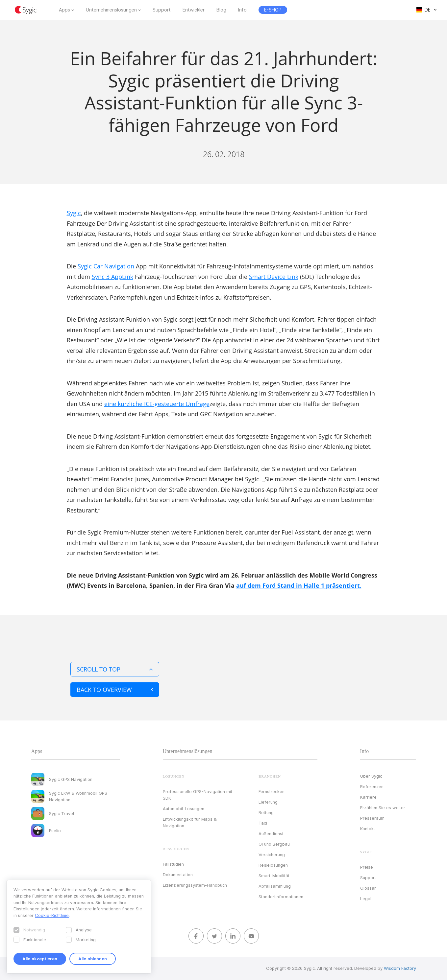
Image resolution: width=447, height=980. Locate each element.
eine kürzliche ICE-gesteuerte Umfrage (157, 404)
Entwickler (194, 10)
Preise (367, 867)
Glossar (368, 888)
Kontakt (368, 829)
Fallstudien (173, 864)
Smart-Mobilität (274, 876)
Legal (366, 899)
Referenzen (372, 786)
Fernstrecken (272, 791)
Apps (64, 10)
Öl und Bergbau (274, 844)
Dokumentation (178, 875)
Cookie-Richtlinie (52, 915)
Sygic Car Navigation (106, 266)
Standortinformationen (281, 897)
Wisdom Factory (400, 968)
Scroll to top (115, 669)
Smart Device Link (274, 277)
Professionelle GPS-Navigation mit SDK (198, 795)
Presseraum (372, 818)
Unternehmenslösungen (111, 10)
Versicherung (272, 855)
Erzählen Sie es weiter (383, 808)
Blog (221, 10)
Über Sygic (371, 776)
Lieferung (268, 802)
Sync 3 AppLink (112, 277)
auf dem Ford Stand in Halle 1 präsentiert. (299, 586)
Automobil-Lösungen (184, 809)
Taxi (263, 823)
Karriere (368, 797)
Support (162, 10)
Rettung (266, 812)
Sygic (74, 213)
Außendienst (271, 833)
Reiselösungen (273, 865)
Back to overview (115, 690)
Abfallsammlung (275, 886)
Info (242, 10)
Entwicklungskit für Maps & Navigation (190, 822)
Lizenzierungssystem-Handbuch (195, 885)
